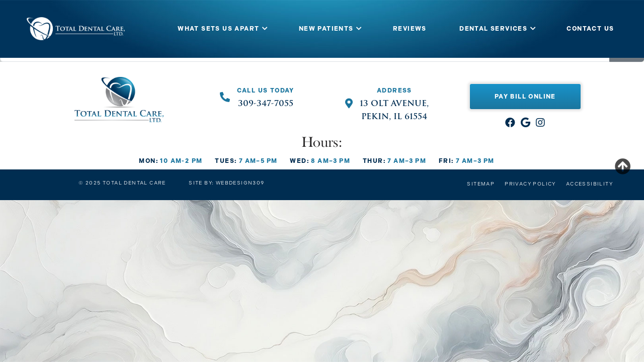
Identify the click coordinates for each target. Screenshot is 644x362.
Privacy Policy (530, 184)
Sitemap (481, 184)
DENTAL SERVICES (493, 29)
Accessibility (589, 184)
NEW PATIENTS (326, 29)
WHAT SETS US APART (218, 29)
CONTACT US (590, 29)
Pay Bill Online (525, 97)
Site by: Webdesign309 (226, 183)
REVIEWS (410, 29)
